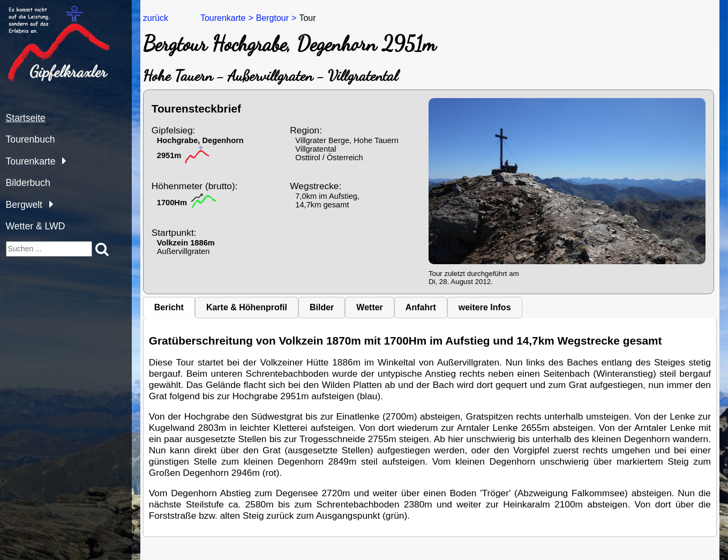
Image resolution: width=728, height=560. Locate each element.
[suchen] (49, 249)
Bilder (322, 307)
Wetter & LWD (36, 226)
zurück (156, 18)
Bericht (169, 307)
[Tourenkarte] (61, 160)
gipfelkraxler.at (33, 10)
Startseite (26, 118)
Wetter (370, 307)
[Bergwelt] (48, 204)
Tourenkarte (31, 161)
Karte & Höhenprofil (247, 307)
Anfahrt (421, 307)
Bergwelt (24, 205)
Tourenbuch (31, 139)
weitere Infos (485, 307)
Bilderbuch (28, 183)
